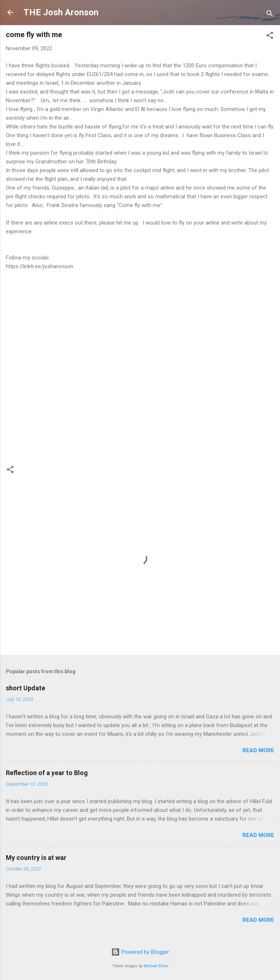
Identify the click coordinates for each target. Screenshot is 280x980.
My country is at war (36, 858)
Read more (258, 750)
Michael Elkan (156, 966)
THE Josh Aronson (61, 12)
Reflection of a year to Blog (47, 773)
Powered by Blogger (140, 952)
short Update (26, 688)
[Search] (270, 15)
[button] (270, 37)
